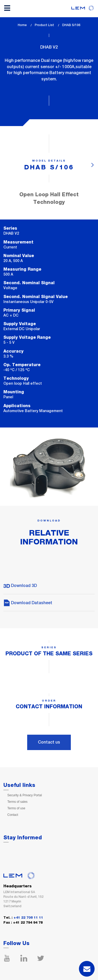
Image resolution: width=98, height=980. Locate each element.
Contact (13, 815)
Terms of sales (17, 802)
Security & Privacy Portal (25, 795)
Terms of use (16, 808)
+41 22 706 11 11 (28, 918)
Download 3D (20, 586)
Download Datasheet (28, 603)
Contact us (49, 742)
